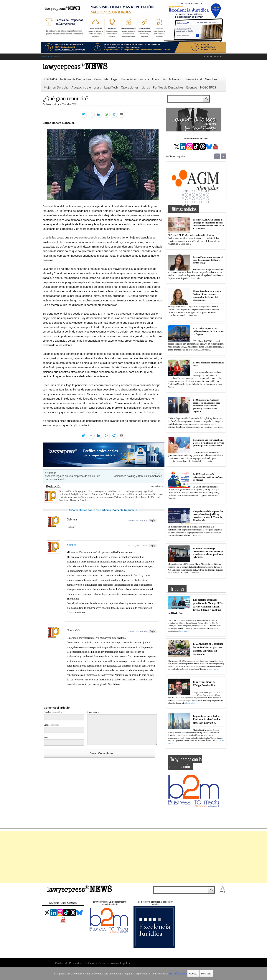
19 (190, 196)
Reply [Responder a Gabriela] (153, 520)
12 (194, 194)
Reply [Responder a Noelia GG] (153, 631)
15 (204, 194)
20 (194, 196)
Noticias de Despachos (76, 79)
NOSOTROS (208, 87)
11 (190, 194)
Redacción (54, 486)
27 (190, 199)
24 (208, 196)
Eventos (192, 87)
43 (190, 205)
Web (46, 737)
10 (187, 194)
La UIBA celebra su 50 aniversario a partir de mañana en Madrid (208, 477)
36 (194, 202)
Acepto (182, 974)
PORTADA (51, 79)
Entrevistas (129, 79)
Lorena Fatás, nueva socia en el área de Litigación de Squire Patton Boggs (208, 260)
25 (183, 199)
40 (208, 202)
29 (197, 199)
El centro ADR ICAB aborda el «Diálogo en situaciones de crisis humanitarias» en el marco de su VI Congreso (208, 224)
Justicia (144, 79)
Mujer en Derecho (56, 87)
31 (204, 199)
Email (51, 725)
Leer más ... (186, 244)
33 (183, 202)
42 (187, 205)
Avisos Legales (120, 963)
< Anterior (50, 473)
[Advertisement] (133, 857)
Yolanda (72, 545)
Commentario (93, 712)
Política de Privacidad (69, 963)
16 (208, 194)
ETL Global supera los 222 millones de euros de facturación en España (208, 331)
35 (190, 202)
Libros (146, 87)
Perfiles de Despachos (168, 87)
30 (201, 199)
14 (201, 194)
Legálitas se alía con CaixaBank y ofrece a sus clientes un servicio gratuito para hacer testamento (209, 443)
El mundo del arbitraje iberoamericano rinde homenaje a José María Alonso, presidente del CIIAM (208, 553)
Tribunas (175, 79)
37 (197, 202)
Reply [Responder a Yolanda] (153, 546)
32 (208, 199)
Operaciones (130, 87)
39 (204, 202)
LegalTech (111, 87)
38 (201, 202)
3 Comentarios (78, 510)
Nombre (53, 712)
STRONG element (213, 57)
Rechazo (195, 974)
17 (183, 196)
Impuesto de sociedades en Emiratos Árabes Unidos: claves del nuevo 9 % (208, 719)
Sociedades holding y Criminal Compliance (137, 476)
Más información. (168, 974)
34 (187, 202)
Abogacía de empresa (86, 87)
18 (187, 196)
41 (183, 205)
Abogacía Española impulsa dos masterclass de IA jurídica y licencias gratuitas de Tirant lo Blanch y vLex (208, 516)
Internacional (193, 79)
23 (204, 196)
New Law (211, 79)
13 (197, 194)
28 (194, 199)
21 (197, 196)
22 (201, 196)
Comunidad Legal (106, 79)
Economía (159, 79)
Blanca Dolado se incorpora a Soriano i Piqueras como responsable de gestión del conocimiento (207, 296)
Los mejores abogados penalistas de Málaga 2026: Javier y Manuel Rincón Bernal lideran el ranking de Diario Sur (195, 607)
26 (187, 199)
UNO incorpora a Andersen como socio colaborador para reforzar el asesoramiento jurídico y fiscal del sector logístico (207, 406)
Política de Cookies (97, 963)
